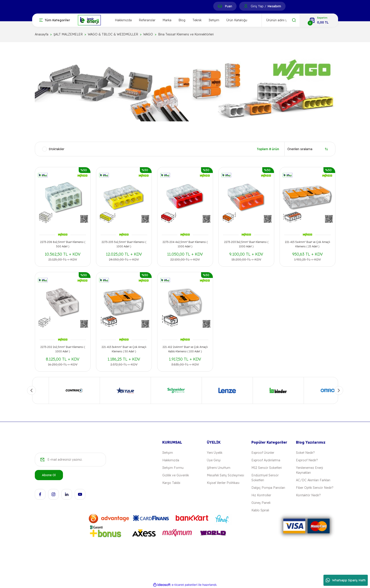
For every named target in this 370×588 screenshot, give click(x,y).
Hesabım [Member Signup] (274, 6)
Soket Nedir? (305, 453)
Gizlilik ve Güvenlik (176, 475)
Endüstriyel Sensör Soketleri (265, 478)
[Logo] (89, 20)
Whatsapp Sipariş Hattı (346, 580)
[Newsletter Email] (70, 460)
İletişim (214, 20)
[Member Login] (246, 6)
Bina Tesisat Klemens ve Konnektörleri (186, 34)
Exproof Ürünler (263, 453)
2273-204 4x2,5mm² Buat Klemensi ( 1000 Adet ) (185, 244)
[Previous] (31, 390)
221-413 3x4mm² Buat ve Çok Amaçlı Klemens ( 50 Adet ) (124, 349)
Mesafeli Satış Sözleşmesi (225, 475)
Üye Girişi (214, 460)
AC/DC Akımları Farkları (313, 480)
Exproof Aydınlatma (266, 460)
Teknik (197, 20)
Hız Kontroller (261, 495)
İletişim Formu (173, 468)
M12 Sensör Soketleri (267, 468)
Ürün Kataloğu (237, 20)
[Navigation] (55, 20)
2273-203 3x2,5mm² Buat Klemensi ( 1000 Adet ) (246, 244)
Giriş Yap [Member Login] (257, 6)
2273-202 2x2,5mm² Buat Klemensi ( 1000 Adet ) (63, 349)
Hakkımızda (123, 20)
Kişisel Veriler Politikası (223, 483)
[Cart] (319, 20)
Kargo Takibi (171, 483)
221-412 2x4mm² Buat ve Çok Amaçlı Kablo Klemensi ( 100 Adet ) (185, 349)
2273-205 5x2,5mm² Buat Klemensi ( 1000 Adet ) (124, 244)
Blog (182, 20)
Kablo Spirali (260, 510)
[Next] (339, 390)
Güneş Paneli (261, 503)
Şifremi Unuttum (219, 468)
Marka (167, 20)
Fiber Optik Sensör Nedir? (315, 488)
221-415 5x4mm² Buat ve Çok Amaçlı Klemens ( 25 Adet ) (307, 244)
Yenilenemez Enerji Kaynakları (309, 470)
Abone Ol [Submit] (49, 475)
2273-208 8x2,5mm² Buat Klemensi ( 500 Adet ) (63, 244)
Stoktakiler (57, 149)
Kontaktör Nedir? (308, 495)
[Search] (281, 20)
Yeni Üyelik (215, 453)
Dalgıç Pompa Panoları (268, 488)
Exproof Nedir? (307, 460)
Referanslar (147, 20)
